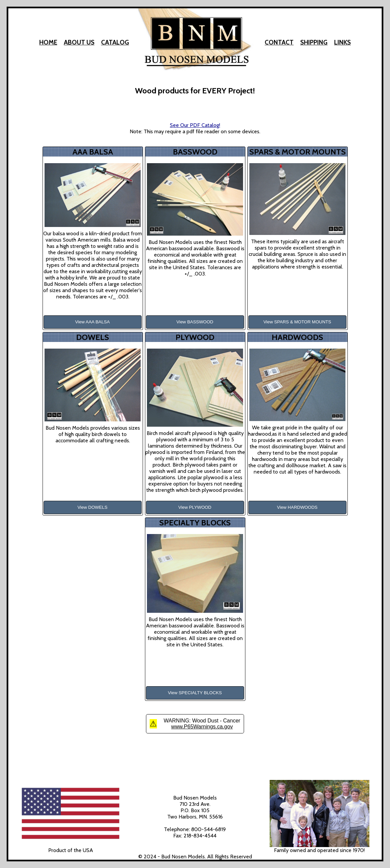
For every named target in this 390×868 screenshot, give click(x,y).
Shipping (314, 42)
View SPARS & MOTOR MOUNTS (297, 322)
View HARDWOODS (297, 507)
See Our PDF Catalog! (195, 125)
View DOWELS (92, 507)
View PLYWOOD (195, 507)
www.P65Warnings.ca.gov (202, 727)
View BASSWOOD (195, 322)
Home (48, 42)
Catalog (115, 42)
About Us (79, 42)
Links (342, 42)
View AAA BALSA (92, 322)
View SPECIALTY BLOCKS (195, 693)
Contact (279, 42)
